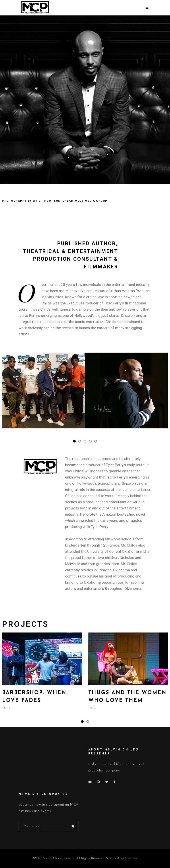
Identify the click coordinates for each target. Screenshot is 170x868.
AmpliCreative (127, 858)
